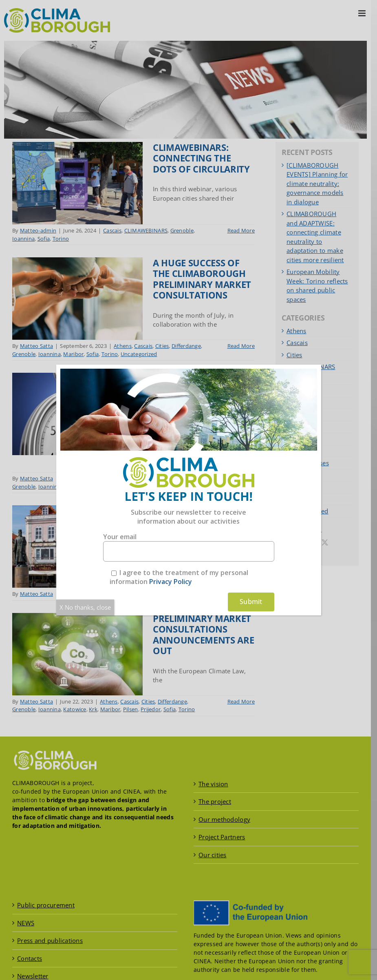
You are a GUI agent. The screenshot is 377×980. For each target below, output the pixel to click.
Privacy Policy (171, 582)
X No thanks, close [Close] (85, 607)
